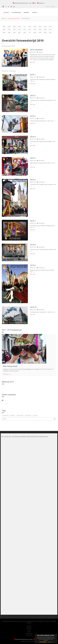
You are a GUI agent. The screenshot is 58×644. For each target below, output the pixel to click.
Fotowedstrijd (16, 12)
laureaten (35, 416)
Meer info (33, 62)
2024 (14, 27)
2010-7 (33, 221)
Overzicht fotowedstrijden (14, 18)
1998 (45, 33)
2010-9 (33, 265)
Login (54, 7)
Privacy (29, 630)
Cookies (29, 632)
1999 (40, 33)
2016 (4, 29)
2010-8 (33, 245)
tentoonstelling (20, 416)
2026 (4, 27)
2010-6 (33, 180)
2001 (30, 33)
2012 (25, 29)
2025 (9, 27)
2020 (35, 27)
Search (48, 7)
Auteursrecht (29, 634)
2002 (25, 33)
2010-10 (33, 307)
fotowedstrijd (6, 416)
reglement (13, 416)
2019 (40, 27)
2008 (45, 29)
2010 (35, 29)
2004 (14, 33)
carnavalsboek (28, 416)
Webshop (26, 12)
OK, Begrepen (43, 642)
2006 (4, 33)
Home (5, 18)
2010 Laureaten (36, 50)
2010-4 (33, 137)
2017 (50, 27)
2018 (45, 27)
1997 (50, 33)
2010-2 (33, 95)
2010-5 (33, 158)
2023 (19, 27)
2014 (14, 29)
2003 (19, 33)
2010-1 (33, 75)
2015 (9, 29)
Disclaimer (29, 628)
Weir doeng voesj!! (10, 366)
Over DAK (6, 12)
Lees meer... (6, 374)
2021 (30, 27)
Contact (35, 12)
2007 (50, 29)
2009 (40, 29)
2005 (9, 33)
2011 (30, 29)
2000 (35, 33)
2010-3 (33, 116)
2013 (19, 29)
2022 (25, 27)
